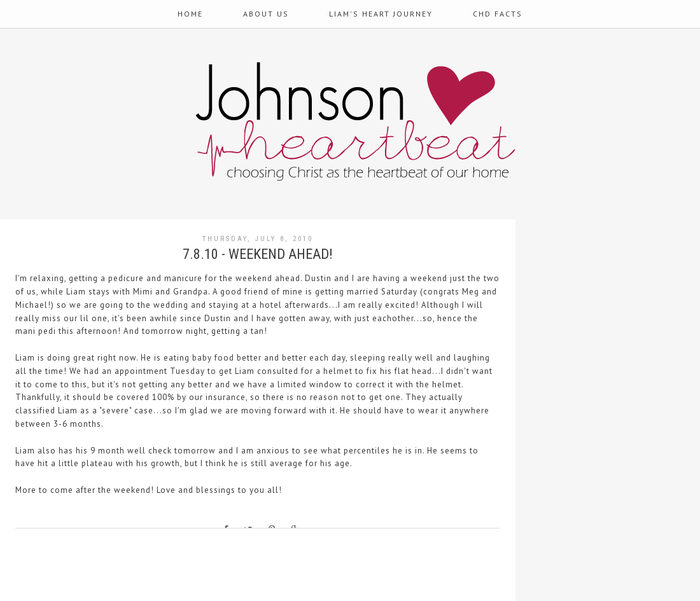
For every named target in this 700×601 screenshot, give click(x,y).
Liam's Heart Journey (381, 14)
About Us (266, 14)
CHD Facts (498, 14)
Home (190, 14)
